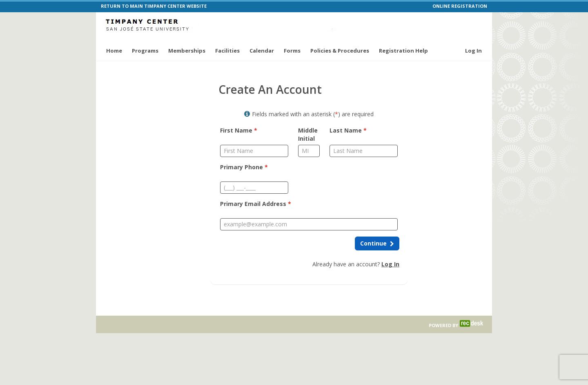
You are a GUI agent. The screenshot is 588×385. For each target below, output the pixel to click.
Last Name (348, 130)
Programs (145, 51)
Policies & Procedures (340, 51)
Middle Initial (308, 134)
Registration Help (403, 51)
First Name (239, 130)
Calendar (262, 51)
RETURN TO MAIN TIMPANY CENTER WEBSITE (154, 6)
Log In (473, 51)
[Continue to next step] (377, 243)
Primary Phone (244, 167)
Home (114, 51)
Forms (292, 51)
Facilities (227, 51)
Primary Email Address (256, 204)
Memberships (187, 51)
